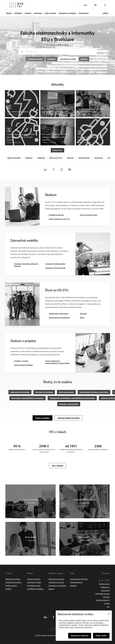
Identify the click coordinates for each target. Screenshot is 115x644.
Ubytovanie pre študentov (59, 318)
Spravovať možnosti (80, 636)
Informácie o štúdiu (68, 59)
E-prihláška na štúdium (35, 589)
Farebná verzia (104, 584)
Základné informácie (13, 579)
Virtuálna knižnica (76, 582)
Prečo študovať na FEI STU (59, 219)
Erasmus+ (51, 59)
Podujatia (41, 158)
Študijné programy (35, 59)
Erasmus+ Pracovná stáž (55, 268)
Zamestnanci (84, 13)
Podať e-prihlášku (43, 418)
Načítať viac (57, 150)
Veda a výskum (50, 13)
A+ (102, 580)
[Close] (109, 614)
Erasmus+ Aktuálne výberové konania (26, 265)
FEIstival (83, 314)
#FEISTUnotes (84, 158)
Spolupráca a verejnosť (67, 13)
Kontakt (84, 59)
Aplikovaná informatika (20, 392)
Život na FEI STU (56, 158)
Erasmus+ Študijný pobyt (55, 264)
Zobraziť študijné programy (69, 418)
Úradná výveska (11, 586)
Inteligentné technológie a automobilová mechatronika (72, 398)
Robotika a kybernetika (69, 404)
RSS (108, 607)
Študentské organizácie (59, 314)
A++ (107, 580)
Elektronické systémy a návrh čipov (94, 392)
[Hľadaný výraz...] (57, 51)
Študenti (28, 13)
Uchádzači (18, 13)
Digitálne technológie (44, 392)
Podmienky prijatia (34, 586)
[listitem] (57, 158)
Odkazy (105, 13)
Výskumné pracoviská (56, 579)
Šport (82, 318)
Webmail (73, 586)
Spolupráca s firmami (56, 582)
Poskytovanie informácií (79, 579)
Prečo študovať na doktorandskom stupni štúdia (57, 362)
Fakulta (9, 13)
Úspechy (70, 158)
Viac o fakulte (58, 466)
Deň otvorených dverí (89, 215)
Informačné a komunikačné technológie (28, 398)
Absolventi (38, 13)
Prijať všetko (101, 636)
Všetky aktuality (14, 158)
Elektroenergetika (66, 392)
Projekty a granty (21, 361)
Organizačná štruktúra (13, 582)
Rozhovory (99, 158)
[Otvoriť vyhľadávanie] (105, 5)
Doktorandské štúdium (23, 365)
